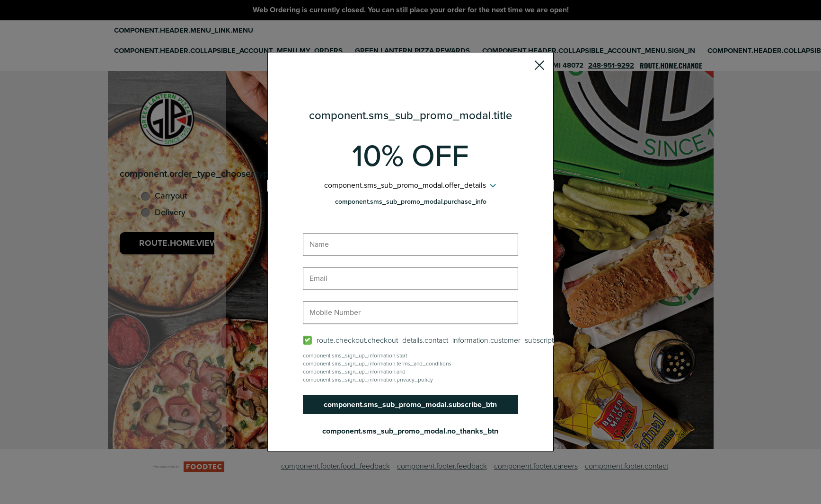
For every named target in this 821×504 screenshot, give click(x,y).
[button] (539, 67)
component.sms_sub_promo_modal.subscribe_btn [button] (411, 405)
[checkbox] (411, 341)
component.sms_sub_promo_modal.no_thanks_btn (411, 431)
